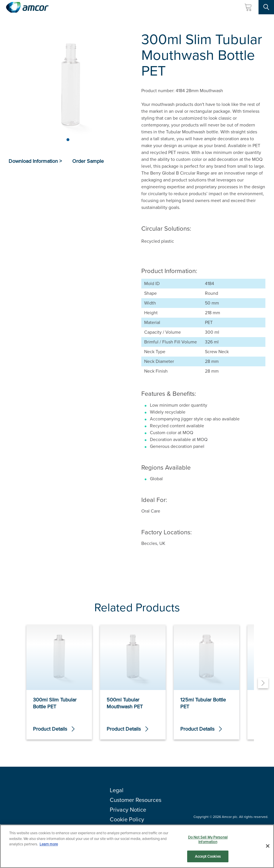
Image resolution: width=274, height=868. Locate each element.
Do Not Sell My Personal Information (208, 840)
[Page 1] (68, 140)
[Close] (268, 846)
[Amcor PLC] (27, 7)
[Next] (263, 685)
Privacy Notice (128, 814)
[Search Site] (266, 7)
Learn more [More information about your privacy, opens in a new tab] (49, 844)
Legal (117, 794)
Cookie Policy (127, 823)
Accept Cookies (208, 856)
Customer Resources (136, 804)
